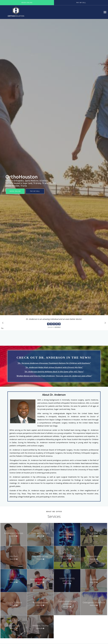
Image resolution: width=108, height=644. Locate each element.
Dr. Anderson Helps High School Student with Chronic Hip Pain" (54, 367)
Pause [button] (2, 328)
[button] (27, 3)
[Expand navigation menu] (105, 12)
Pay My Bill (35, 191)
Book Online (15, 191)
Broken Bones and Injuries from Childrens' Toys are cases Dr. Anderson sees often (54, 376)
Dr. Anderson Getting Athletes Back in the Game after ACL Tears (54, 372)
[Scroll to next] (105, 323)
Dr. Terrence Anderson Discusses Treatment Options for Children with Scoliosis (54, 363)
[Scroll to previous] (3, 323)
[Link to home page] (20, 12)
